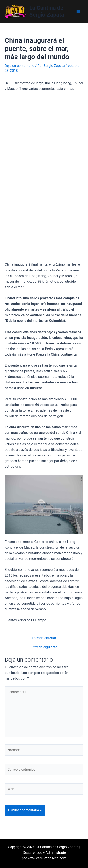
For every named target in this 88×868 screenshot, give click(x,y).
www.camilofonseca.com (47, 858)
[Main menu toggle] (78, 11)
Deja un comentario (19, 66)
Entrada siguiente (44, 647)
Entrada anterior (44, 638)
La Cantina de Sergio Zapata (47, 11)
